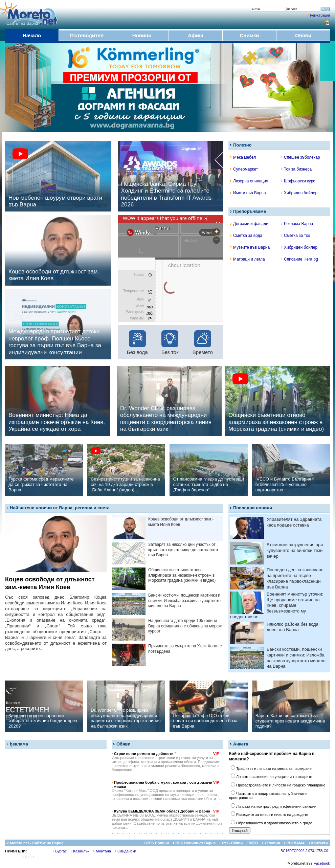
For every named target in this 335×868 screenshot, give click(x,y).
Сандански (126, 851)
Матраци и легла (248, 259)
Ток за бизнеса (296, 169)
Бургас (60, 851)
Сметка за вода (246, 236)
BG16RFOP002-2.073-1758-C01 (305, 851)
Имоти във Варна (248, 193)
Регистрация (320, 15)
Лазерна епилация (249, 181)
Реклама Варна (297, 224)
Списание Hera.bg (299, 259)
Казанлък (80, 851)
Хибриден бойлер (299, 193)
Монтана (102, 851)
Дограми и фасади (249, 224)
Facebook (322, 863)
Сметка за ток (295, 236)
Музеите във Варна (250, 247)
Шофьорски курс (298, 181)
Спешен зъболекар (300, 157)
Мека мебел (243, 157)
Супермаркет (244, 169)
